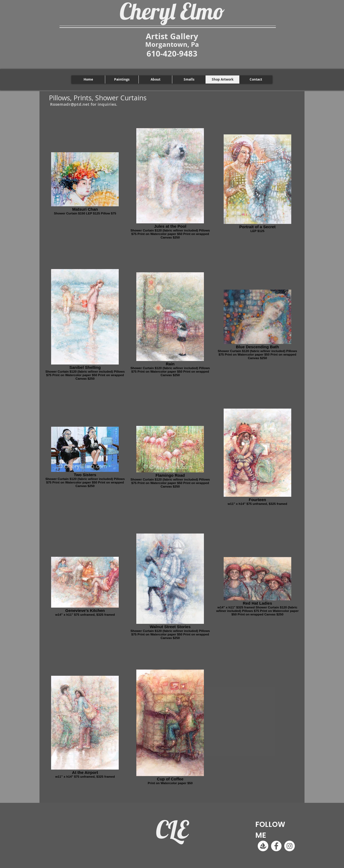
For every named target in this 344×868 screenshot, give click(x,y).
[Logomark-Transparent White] (263, 846)
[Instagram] (290, 846)
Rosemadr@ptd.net (70, 104)
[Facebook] (276, 846)
